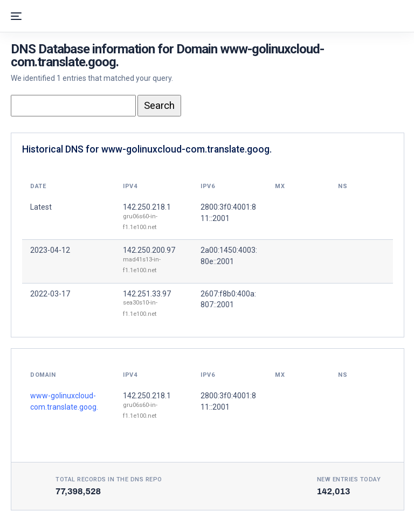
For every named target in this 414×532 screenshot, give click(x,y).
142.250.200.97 (149, 250)
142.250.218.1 (147, 207)
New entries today (349, 479)
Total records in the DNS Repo (109, 479)
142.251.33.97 (147, 294)
